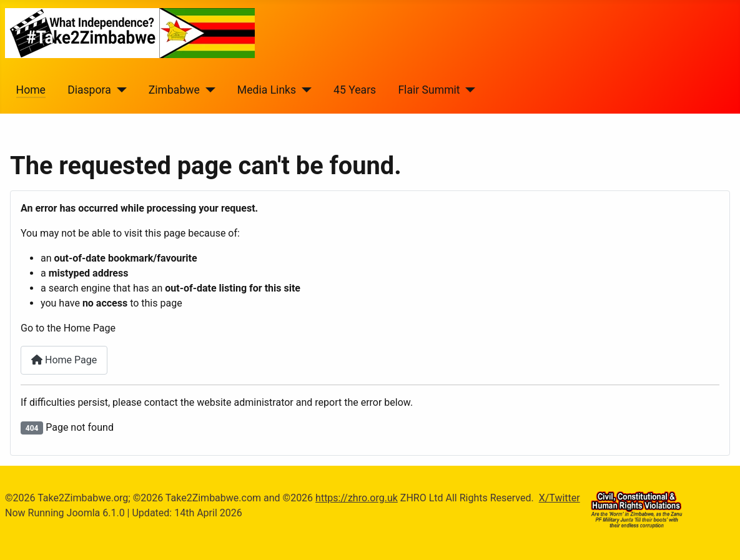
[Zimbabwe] (208, 90)
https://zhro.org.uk (357, 498)
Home (31, 90)
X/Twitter (560, 498)
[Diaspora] (119, 90)
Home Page (64, 360)
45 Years (355, 90)
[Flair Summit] (468, 90)
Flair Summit (429, 90)
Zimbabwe (174, 90)
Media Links (267, 90)
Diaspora (89, 90)
